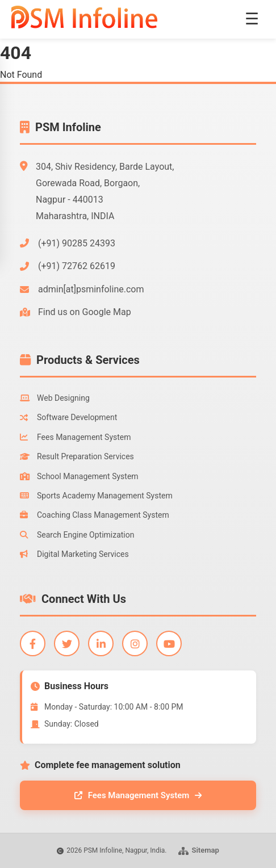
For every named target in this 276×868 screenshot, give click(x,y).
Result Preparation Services (77, 456)
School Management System (79, 476)
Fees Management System (76, 437)
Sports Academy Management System (96, 496)
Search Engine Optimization (77, 535)
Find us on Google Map (85, 312)
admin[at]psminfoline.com (91, 289)
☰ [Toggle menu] (252, 19)
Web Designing (55, 398)
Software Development (68, 417)
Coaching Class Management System (95, 515)
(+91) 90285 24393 (77, 243)
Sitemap (199, 850)
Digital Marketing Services (74, 554)
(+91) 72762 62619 (77, 266)
